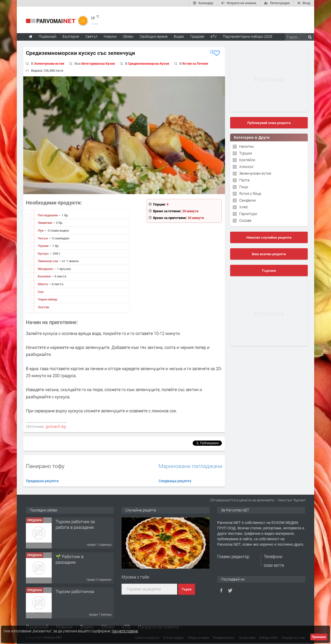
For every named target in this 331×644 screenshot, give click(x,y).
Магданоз (46, 269)
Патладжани (48, 215)
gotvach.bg (56, 426)
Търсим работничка (75, 591)
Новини (110, 36)
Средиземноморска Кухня (149, 63)
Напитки (246, 146)
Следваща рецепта (175, 481)
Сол (41, 292)
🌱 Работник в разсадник (70, 559)
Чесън (43, 238)
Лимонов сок (48, 261)
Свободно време (154, 36)
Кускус (44, 253)
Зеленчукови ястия (49, 63)
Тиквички (45, 223)
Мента (43, 284)
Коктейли (247, 160)
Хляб (243, 207)
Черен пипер (47, 299)
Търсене (269, 271)
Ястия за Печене (195, 63)
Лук (41, 230)
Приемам (319, 637)
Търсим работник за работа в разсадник (75, 524)
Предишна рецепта (42, 481)
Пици (244, 187)
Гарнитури (248, 214)
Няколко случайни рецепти (269, 237)
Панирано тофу (45, 466)
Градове (197, 36)
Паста (244, 180)
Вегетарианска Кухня (98, 63)
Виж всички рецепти (269, 254)
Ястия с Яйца (250, 193)
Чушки (43, 246)
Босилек (45, 276)
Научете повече (125, 631)
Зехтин (43, 307)
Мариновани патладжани (190, 466)
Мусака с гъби (135, 577)
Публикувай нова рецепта (269, 123)
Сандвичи (247, 200)
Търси (187, 589)
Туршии (246, 153)
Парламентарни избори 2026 (248, 36)
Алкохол (246, 167)
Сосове (245, 220)
